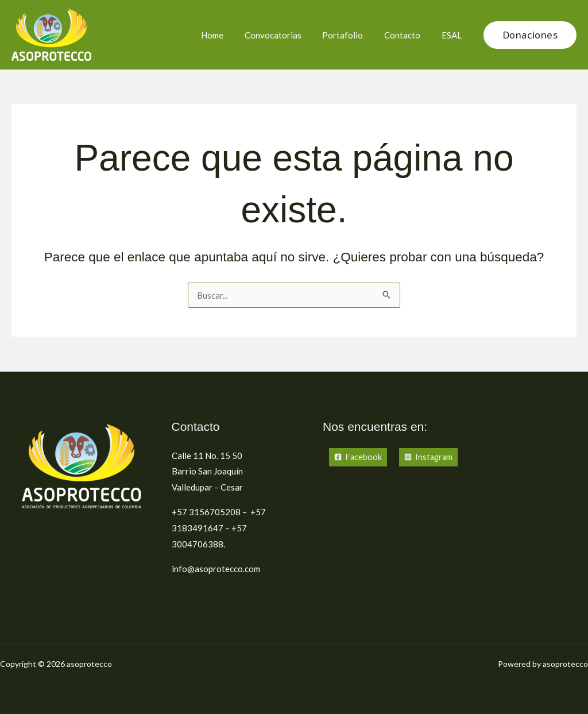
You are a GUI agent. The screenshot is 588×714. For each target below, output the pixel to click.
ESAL (453, 35)
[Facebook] (358, 458)
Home (229, 35)
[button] (530, 35)
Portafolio (352, 35)
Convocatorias (286, 35)
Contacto (408, 35)
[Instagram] (430, 458)
